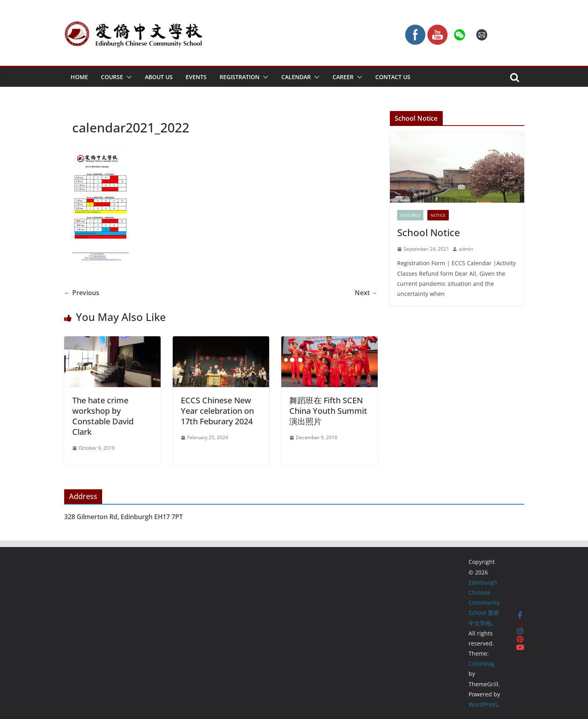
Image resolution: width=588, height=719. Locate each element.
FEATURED (410, 215)
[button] (128, 77)
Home (79, 77)
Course (112, 77)
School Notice (429, 232)
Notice (438, 215)
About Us (159, 77)
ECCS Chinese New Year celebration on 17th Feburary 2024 (217, 411)
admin (466, 249)
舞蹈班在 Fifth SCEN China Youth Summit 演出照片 (328, 411)
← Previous (82, 293)
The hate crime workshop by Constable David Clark (103, 416)
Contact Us (393, 77)
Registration (240, 77)
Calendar (296, 77)
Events (196, 77)
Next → (366, 293)
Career (343, 77)
